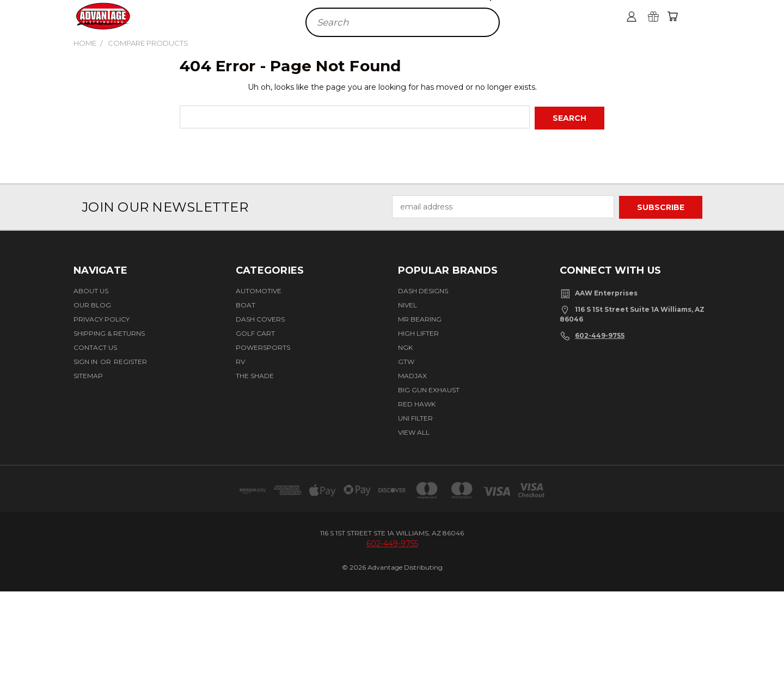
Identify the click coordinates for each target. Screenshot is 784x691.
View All (414, 431)
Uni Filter (415, 417)
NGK (405, 346)
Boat (246, 303)
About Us (91, 289)
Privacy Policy (102, 317)
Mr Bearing (420, 317)
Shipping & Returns (109, 332)
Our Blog (92, 303)
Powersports (263, 346)
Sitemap (88, 374)
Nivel (408, 303)
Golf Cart (255, 332)
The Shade (255, 374)
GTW (406, 360)
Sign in (86, 360)
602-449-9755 (600, 334)
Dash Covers (260, 317)
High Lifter (418, 332)
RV (240, 360)
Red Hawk (417, 402)
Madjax (412, 374)
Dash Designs (423, 289)
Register (130, 360)
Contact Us (95, 346)
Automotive (259, 289)
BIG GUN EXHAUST (429, 388)
